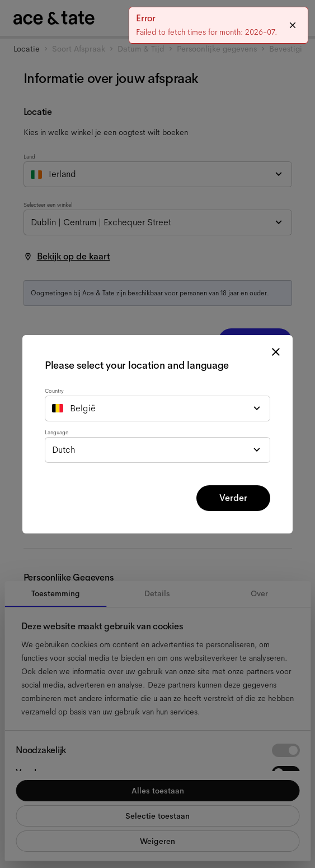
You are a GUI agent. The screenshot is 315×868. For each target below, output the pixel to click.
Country (54, 391)
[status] (218, 25)
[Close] (293, 25)
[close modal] (276, 352)
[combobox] (157, 409)
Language (57, 432)
